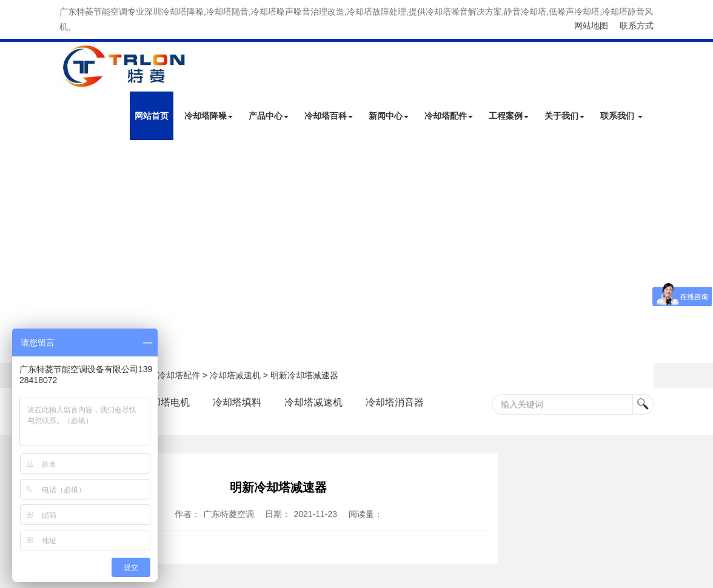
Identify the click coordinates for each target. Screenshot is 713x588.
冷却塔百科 (329, 116)
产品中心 (269, 116)
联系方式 (637, 25)
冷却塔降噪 (209, 116)
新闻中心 (389, 116)
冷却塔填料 (237, 402)
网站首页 (152, 116)
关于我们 (564, 116)
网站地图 (591, 25)
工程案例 (509, 116)
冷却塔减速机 (235, 375)
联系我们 (621, 116)
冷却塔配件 (449, 116)
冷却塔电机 (166, 402)
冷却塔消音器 (395, 402)
